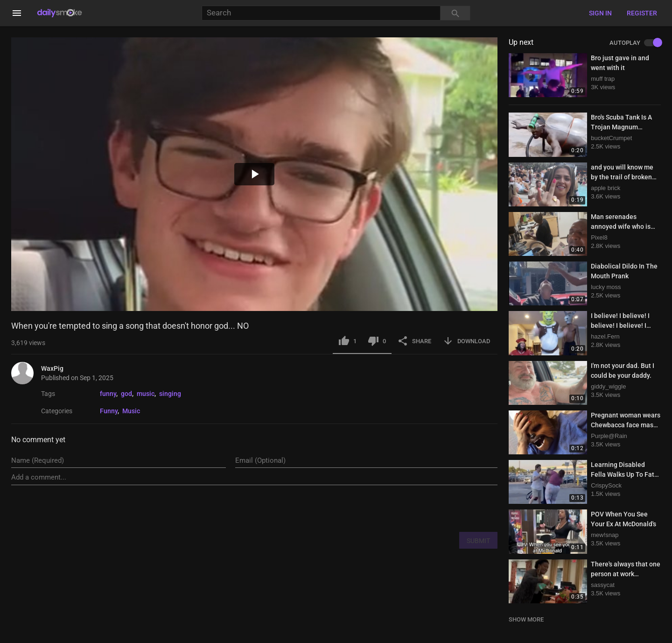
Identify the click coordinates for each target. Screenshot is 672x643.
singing (170, 394)
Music (131, 411)
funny (108, 394)
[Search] (321, 13)
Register (642, 13)
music (146, 394)
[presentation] (427, 508)
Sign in (600, 13)
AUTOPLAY (635, 43)
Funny (109, 411)
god (126, 394)
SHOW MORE (526, 619)
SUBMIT (478, 541)
